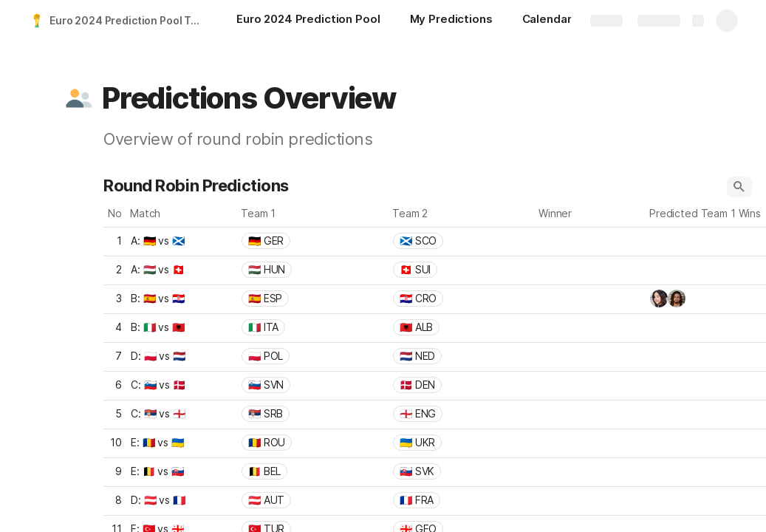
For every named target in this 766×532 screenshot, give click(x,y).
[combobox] (313, 241)
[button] (79, 98)
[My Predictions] (451, 21)
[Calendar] (547, 21)
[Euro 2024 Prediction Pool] (308, 21)
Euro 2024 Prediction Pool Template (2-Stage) (128, 20)
